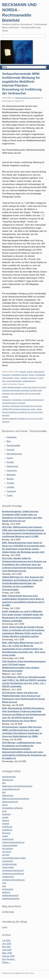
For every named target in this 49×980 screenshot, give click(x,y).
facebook (6, 814)
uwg (4, 381)
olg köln (6, 855)
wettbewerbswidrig (11, 899)
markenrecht (8, 839)
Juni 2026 (7, 944)
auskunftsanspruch (11, 789)
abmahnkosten (9, 777)
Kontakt (10, 462)
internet (6, 824)
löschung (6, 833)
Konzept (10, 450)
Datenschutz (12, 466)
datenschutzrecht (10, 802)
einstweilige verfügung (20, 375)
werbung (6, 892)
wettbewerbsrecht (29, 381)
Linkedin (10, 487)
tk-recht (40, 378)
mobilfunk (24, 378)
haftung (6, 820)
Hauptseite (12, 437)
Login (5, 927)
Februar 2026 (8, 956)
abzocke (23, 372)
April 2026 (7, 950)
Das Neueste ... (9, 959)
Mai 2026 (6, 947)
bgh (4, 792)
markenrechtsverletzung (13, 842)
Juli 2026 (6, 940)
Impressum (12, 470)
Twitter (10, 495)
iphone (17, 378)
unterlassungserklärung (13, 874)
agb (4, 783)
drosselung (6, 375)
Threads (10, 483)
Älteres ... (7, 962)
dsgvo (5, 805)
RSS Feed (9, 912)
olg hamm (7, 852)
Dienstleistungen (14, 454)
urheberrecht (8, 877)
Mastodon (11, 475)
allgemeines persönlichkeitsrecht (17, 786)
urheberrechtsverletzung (13, 880)
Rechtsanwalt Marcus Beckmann (28, 98)
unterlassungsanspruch (13, 870)
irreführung (7, 827)
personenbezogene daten (14, 858)
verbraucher (8, 889)
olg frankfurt (8, 849)
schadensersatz (9, 864)
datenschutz (8, 795)
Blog (9, 441)
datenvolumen (39, 372)
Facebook (11, 491)
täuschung (33, 378)
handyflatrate (40, 375)
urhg (4, 883)
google (5, 817)
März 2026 (7, 953)
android (30, 372)
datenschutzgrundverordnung (16, 799)
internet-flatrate (8, 378)
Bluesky (10, 479)
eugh (4, 811)
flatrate (32, 375)
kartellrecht (7, 830)
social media (8, 867)
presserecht (8, 861)
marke (5, 836)
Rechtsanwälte (13, 445)
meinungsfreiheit (10, 845)
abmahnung (8, 780)
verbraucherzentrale (14, 381)
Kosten (10, 458)
